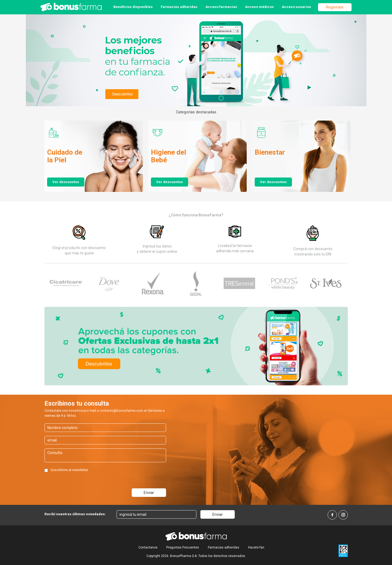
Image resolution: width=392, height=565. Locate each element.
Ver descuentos (66, 182)
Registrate (335, 7)
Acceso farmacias (221, 7)
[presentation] (85, 484)
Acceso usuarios (296, 7)
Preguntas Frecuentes (183, 547)
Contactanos (148, 547)
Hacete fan (256, 547)
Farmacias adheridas (179, 7)
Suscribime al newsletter (69, 470)
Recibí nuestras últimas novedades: (75, 514)
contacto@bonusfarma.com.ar (123, 411)
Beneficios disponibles (133, 7)
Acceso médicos (259, 7)
